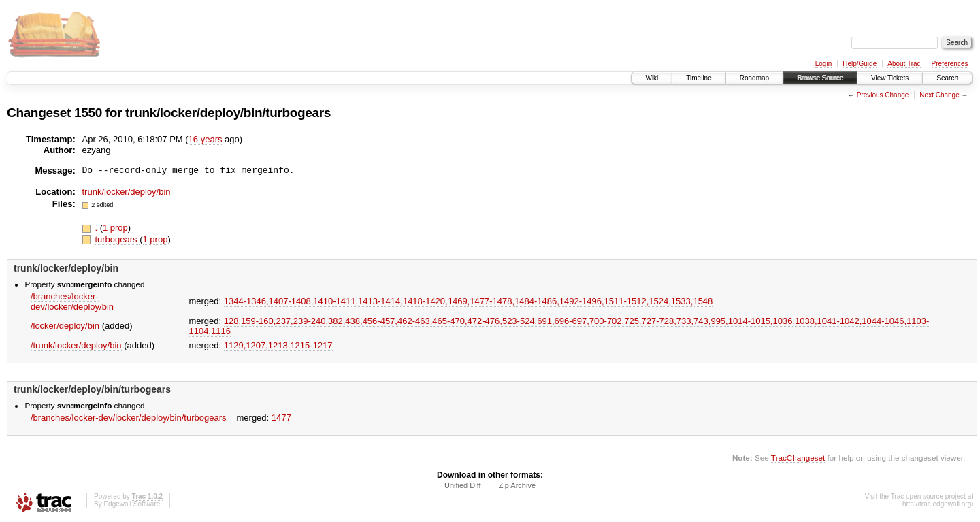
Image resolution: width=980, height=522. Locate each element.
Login (823, 64)
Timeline (699, 78)
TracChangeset (798, 458)
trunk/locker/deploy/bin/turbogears (228, 113)
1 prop (115, 228)
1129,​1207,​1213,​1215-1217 (278, 345)
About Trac (904, 64)
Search (947, 78)
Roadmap (754, 78)
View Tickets (890, 78)
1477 (281, 418)
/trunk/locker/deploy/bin (76, 345)
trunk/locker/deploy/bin (127, 192)
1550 (88, 113)
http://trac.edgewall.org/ (938, 504)
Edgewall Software (132, 504)
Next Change (939, 95)
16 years (206, 139)
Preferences (950, 64)
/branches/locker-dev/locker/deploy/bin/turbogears (129, 418)
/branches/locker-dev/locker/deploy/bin (72, 301)
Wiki (652, 78)
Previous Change (883, 95)
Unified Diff (463, 485)
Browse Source (820, 78)
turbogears (117, 239)
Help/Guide (860, 64)
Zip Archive (517, 485)
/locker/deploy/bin (65, 326)
